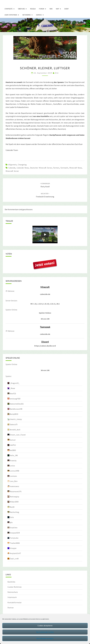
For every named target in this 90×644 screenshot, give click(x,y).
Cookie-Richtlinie (15, 587)
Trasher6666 (15, 543)
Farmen (56, 168)
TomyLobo (14, 538)
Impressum (12, 597)
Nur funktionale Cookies (45, 632)
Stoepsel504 (15, 533)
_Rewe (12, 388)
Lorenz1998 (14, 471)
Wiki (51, 9)
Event (67, 9)
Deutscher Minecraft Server (41, 168)
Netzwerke (27, 15)
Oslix (12, 517)
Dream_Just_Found (18, 435)
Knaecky (13, 461)
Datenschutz (13, 592)
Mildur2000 (14, 502)
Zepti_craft (14, 559)
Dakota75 (14, 424)
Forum (42, 9)
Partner (11, 608)
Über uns (21, 9)
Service (39, 15)
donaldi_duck (15, 430)
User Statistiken (11, 15)
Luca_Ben (14, 481)
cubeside (12, 168)
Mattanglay (14, 497)
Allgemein (12, 165)
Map (58, 9)
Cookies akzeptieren (45, 626)
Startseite (9, 9)
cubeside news (23, 168)
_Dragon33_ (15, 383)
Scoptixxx (14, 528)
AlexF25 (13, 393)
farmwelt (64, 168)
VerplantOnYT (15, 553)
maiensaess (14, 486)
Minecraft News (76, 168)
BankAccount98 (16, 409)
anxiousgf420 (15, 399)
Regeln (33, 9)
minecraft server (12, 171)
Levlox (12, 466)
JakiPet (13, 445)
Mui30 (12, 507)
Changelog (22, 165)
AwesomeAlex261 (17, 404)
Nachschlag (14, 512)
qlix (11, 522)
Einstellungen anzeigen (45, 638)
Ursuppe (13, 548)
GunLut (13, 440)
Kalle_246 (14, 455)
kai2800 (13, 450)
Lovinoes (13, 476)
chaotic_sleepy (16, 419)
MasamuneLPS (16, 491)
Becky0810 (14, 414)
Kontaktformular (15, 602)
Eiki (57, 73)
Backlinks (11, 582)
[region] (45, 25)
